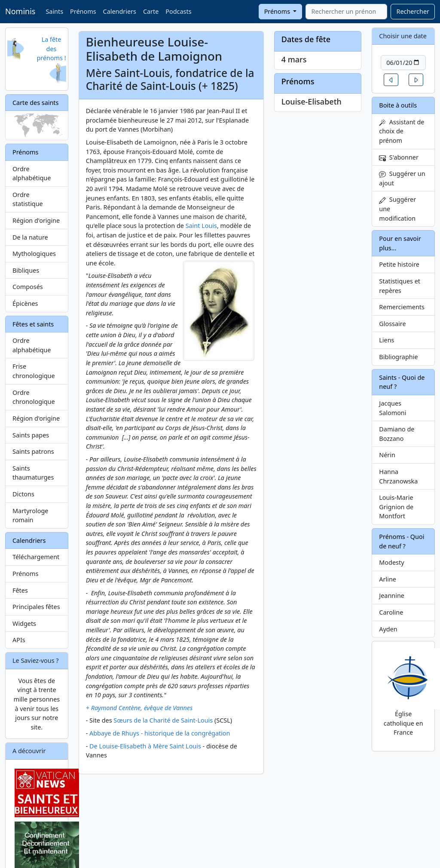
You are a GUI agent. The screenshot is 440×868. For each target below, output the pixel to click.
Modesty (391, 562)
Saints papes (31, 435)
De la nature (30, 237)
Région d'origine (36, 220)
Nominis (20, 11)
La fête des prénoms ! (51, 49)
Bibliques (26, 270)
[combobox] (346, 12)
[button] (391, 80)
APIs (19, 640)
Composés (28, 287)
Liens (387, 340)
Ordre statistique (28, 199)
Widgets (24, 623)
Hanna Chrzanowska (398, 476)
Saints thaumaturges (33, 473)
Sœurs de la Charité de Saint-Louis (163, 720)
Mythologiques (34, 254)
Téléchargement (36, 557)
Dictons (23, 494)
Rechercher (413, 11)
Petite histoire (399, 264)
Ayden (388, 629)
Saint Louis (201, 226)
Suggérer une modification (397, 209)
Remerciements (402, 307)
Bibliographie (398, 357)
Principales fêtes (36, 607)
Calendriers (120, 11)
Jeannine (392, 596)
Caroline (391, 612)
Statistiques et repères (400, 286)
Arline (388, 579)
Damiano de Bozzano (397, 434)
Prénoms (83, 11)
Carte (151, 11)
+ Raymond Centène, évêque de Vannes (139, 708)
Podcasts (178, 11)
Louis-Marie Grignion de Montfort (396, 507)
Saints (54, 11)
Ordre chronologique (34, 397)
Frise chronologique (34, 371)
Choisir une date (403, 36)
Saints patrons (33, 451)
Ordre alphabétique (32, 174)
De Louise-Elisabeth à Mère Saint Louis (145, 746)
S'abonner (399, 157)
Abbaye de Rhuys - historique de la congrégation (160, 733)
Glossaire (392, 324)
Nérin (387, 455)
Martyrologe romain (30, 516)
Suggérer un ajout (402, 178)
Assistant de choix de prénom (402, 131)
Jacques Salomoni (393, 408)
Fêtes (20, 590)
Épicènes (25, 303)
